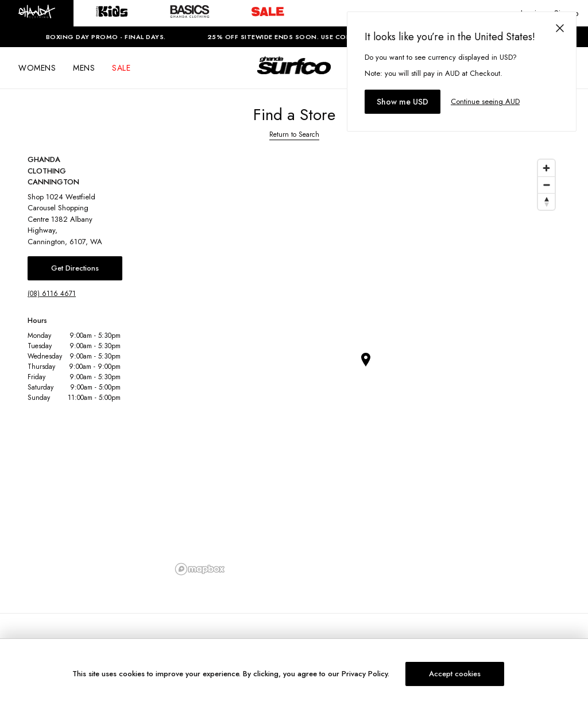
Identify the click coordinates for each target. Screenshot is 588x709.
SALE (121, 68)
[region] (366, 367)
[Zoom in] (546, 168)
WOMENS (37, 68)
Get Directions (75, 268)
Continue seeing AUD (485, 101)
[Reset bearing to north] (546, 201)
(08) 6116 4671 (52, 294)
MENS (84, 68)
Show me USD (403, 102)
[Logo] (294, 76)
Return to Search (294, 134)
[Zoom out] (546, 185)
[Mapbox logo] (200, 569)
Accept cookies (455, 674)
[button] (37, 13)
